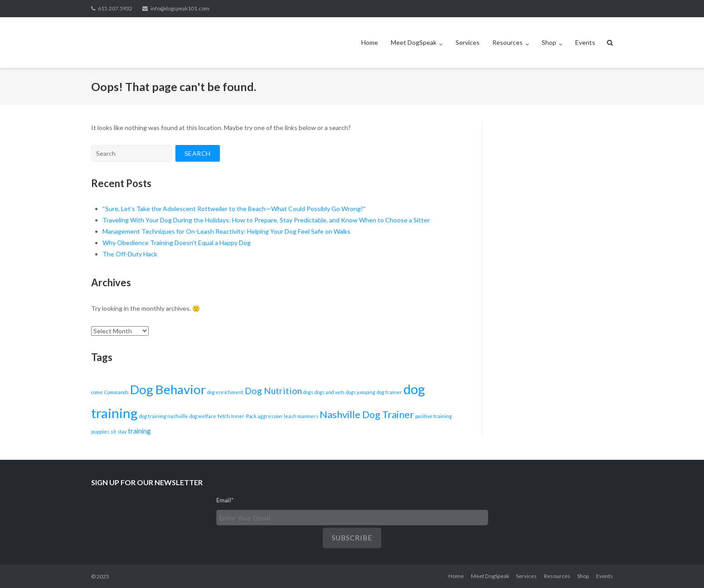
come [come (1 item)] (97, 392)
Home (370, 42)
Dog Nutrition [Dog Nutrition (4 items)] (273, 390)
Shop (549, 42)
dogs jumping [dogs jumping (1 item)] (361, 392)
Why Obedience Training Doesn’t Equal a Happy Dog (177, 243)
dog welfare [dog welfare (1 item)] (203, 416)
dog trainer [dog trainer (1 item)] (389, 392)
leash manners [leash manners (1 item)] (301, 416)
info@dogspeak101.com (180, 8)
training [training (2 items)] (139, 431)
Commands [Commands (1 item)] (117, 392)
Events (585, 42)
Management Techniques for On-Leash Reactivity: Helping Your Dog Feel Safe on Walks (226, 231)
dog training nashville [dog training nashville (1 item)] (164, 416)
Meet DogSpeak (414, 42)
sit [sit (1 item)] (113, 431)
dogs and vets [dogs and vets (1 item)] (330, 392)
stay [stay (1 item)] (122, 431)
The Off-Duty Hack (130, 254)
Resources (507, 42)
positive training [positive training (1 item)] (434, 416)
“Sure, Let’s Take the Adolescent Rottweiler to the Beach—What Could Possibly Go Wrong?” (234, 209)
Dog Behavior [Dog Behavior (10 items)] (168, 389)
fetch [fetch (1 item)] (224, 416)
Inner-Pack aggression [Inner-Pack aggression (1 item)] (257, 416)
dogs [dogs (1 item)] (308, 392)
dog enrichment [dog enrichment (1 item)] (225, 392)
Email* (225, 500)
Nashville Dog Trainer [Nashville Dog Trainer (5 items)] (367, 414)
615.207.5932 (115, 8)
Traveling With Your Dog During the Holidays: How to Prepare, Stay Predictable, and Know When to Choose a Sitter (266, 220)
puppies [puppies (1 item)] (100, 431)
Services (468, 42)
